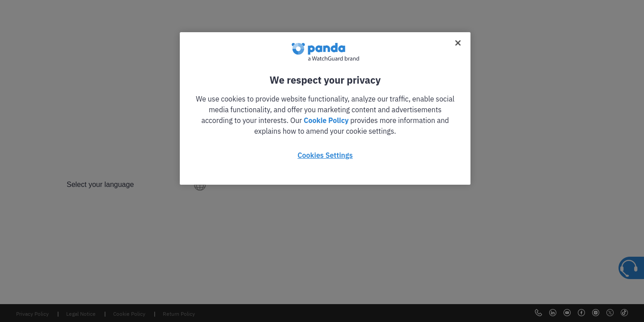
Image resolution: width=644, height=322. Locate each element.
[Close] (458, 43)
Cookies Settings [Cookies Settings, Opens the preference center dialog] (325, 155)
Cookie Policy (326, 120)
